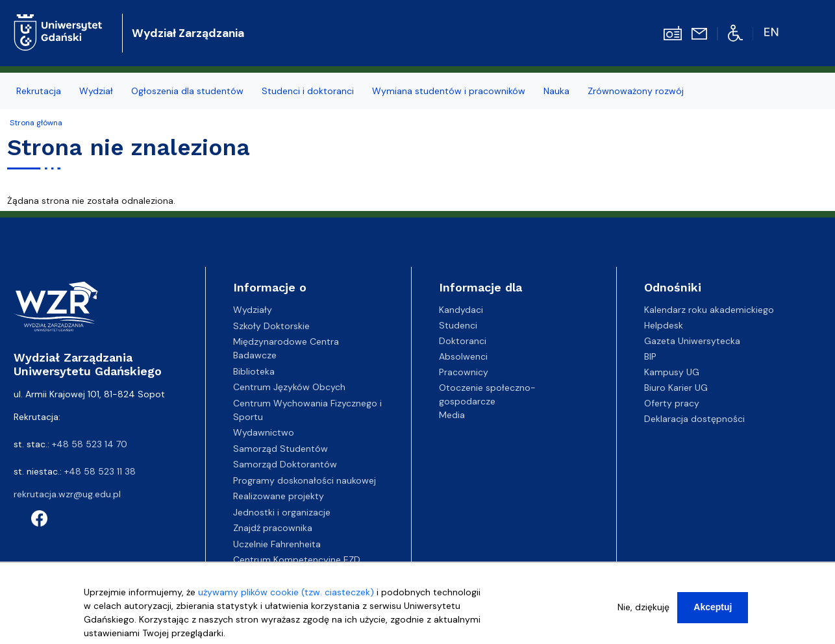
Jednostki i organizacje (282, 512)
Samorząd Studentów (280, 449)
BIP (650, 356)
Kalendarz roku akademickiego (709, 310)
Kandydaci (461, 310)
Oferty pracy (672, 403)
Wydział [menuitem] (96, 91)
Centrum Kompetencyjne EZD (297, 560)
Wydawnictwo (264, 432)
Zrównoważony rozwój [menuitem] (636, 91)
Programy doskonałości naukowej (305, 480)
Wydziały (253, 310)
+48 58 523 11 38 (100, 471)
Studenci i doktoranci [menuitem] (308, 91)
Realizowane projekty (279, 496)
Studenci (458, 325)
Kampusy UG (672, 372)
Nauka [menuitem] (556, 91)
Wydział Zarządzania (188, 33)
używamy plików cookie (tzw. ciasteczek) (286, 592)
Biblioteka (254, 371)
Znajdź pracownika (273, 528)
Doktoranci (463, 341)
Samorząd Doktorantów (285, 464)
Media (452, 415)
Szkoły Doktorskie (271, 326)
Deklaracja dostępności (694, 419)
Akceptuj (713, 607)
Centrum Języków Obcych (289, 387)
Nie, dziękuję (643, 607)
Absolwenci (463, 356)
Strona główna (36, 123)
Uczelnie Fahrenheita (277, 544)
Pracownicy (464, 372)
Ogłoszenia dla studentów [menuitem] (187, 91)
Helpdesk (664, 325)
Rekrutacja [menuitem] (39, 91)
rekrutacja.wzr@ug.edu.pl (67, 494)
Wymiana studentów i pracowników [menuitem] (449, 91)
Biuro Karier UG (676, 388)
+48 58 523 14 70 (90, 444)
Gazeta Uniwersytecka (692, 341)
